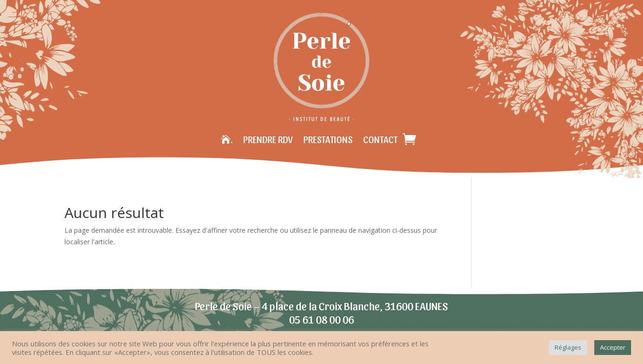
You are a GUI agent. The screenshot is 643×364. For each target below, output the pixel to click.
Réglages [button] (568, 347)
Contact (380, 139)
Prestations (328, 139)
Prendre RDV (268, 139)
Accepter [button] (613, 347)
